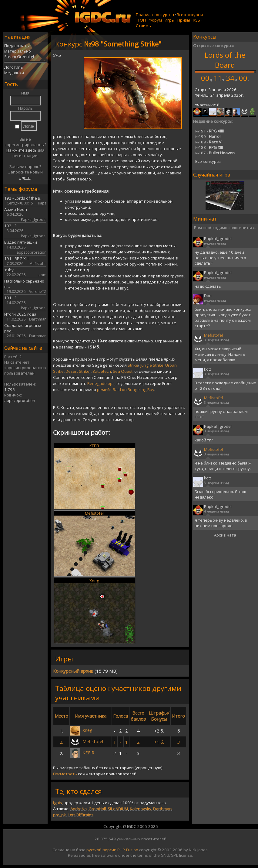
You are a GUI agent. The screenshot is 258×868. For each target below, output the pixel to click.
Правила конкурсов (155, 15)
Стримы (144, 26)
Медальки (14, 73)
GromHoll (97, 809)
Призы (184, 20)
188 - (209, 147)
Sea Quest (123, 371)
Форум (155, 20)
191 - (209, 131)
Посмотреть (65, 774)
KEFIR (94, 446)
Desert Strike (77, 371)
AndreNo (79, 809)
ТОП (142, 20)
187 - (215, 153)
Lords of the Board (225, 60)
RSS (196, 20)
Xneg (94, 581)
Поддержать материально (18, 48)
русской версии (101, 850)
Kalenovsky (141, 809)
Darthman (162, 809)
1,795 (10, 389)
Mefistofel (94, 513)
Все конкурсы (190, 15)
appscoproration (20, 400)
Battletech (102, 371)
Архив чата (225, 535)
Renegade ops (101, 383)
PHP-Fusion (128, 850)
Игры (170, 20)
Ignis (57, 803)
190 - (208, 136)
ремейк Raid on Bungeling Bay (126, 389)
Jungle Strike (152, 365)
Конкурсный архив (73, 671)
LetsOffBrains (80, 815)
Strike (133, 365)
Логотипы (14, 67)
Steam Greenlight (20, 57)
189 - (208, 142)
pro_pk (59, 815)
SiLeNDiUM (118, 809)
